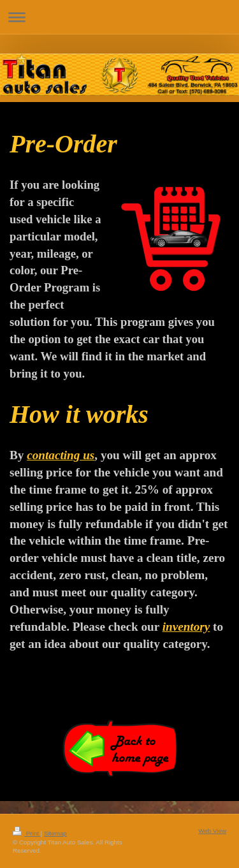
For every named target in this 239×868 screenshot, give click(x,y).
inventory (186, 627)
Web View (212, 831)
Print (27, 833)
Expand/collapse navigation (119, 17)
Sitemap (55, 833)
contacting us (61, 455)
